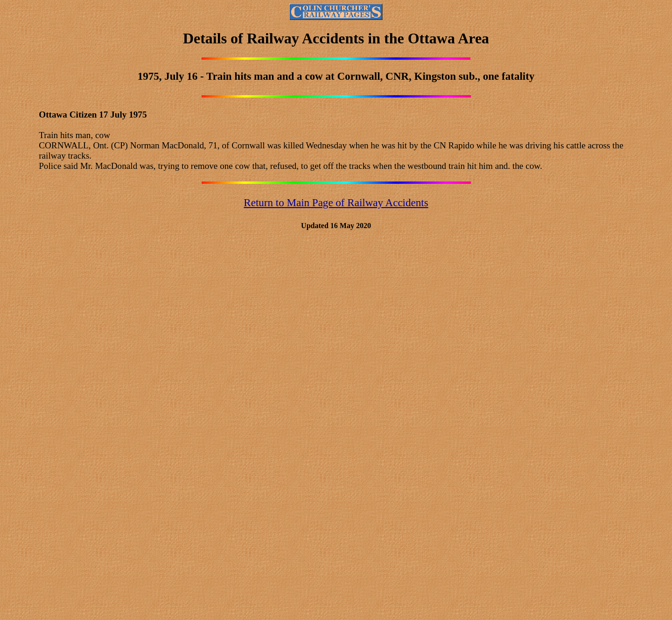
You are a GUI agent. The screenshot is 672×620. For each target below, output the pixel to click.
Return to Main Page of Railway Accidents (336, 202)
